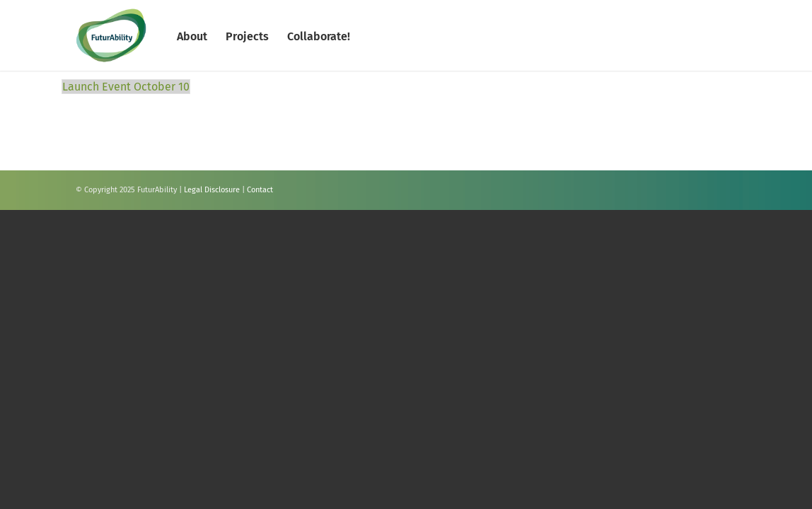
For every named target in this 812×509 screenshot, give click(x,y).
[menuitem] (192, 35)
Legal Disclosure (212, 190)
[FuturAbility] (111, 35)
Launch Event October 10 (126, 87)
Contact (260, 190)
